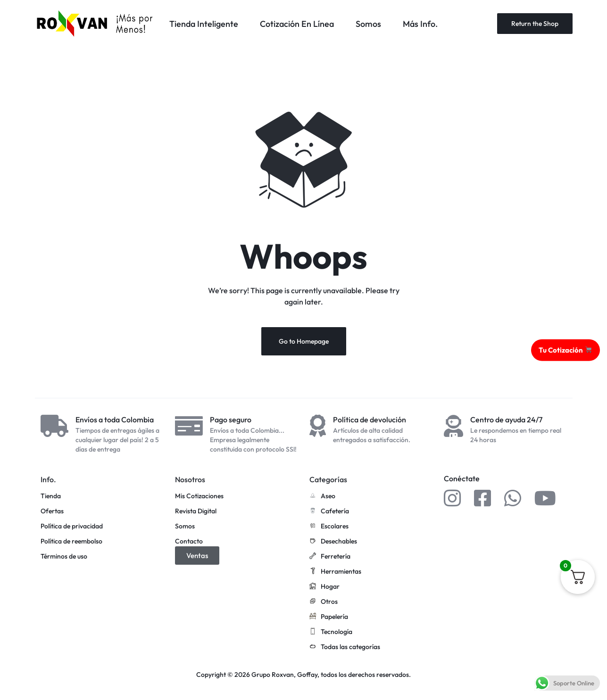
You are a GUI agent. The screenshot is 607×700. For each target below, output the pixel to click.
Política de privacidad (72, 526)
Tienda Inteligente (204, 24)
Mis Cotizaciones (199, 496)
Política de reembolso (71, 541)
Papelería (329, 617)
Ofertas (52, 511)
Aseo (322, 496)
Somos (368, 24)
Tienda (51, 496)
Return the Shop (535, 24)
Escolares (329, 527)
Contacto (189, 541)
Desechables (333, 542)
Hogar (324, 587)
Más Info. (420, 24)
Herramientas (335, 572)
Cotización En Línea (297, 24)
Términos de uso (64, 556)
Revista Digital (196, 511)
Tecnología (331, 632)
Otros (324, 602)
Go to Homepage (304, 341)
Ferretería (330, 557)
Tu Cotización (565, 350)
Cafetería (329, 511)
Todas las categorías (345, 647)
